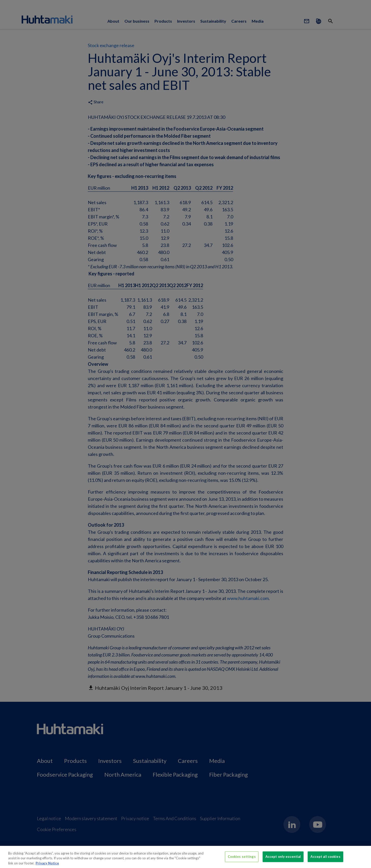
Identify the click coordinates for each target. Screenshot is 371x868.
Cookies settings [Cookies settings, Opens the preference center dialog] (242, 859)
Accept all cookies (325, 859)
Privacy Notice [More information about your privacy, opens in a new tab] (47, 866)
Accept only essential (283, 859)
